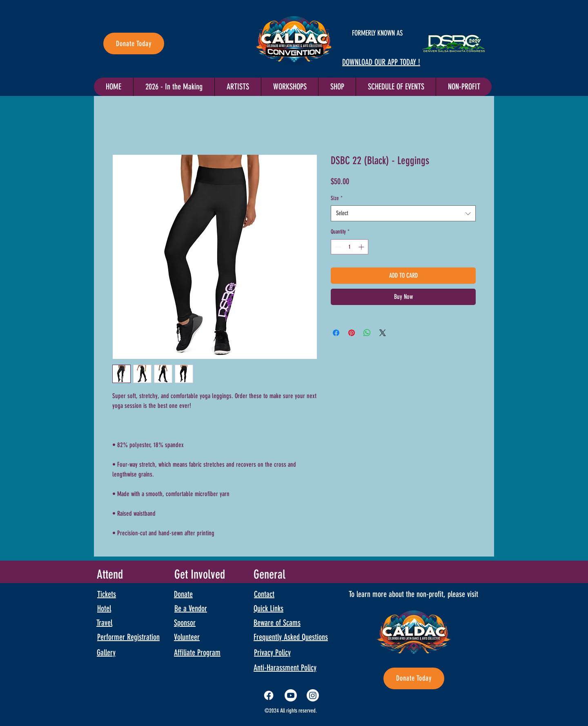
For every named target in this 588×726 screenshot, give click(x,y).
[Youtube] (291, 695)
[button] (396, 87)
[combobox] (403, 213)
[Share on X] (383, 333)
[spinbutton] (350, 247)
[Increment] (362, 247)
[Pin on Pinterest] (352, 333)
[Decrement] (337, 247)
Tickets (107, 594)
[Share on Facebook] (336, 333)
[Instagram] (313, 695)
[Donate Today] (134, 43)
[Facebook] (269, 695)
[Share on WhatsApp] (367, 333)
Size (337, 198)
